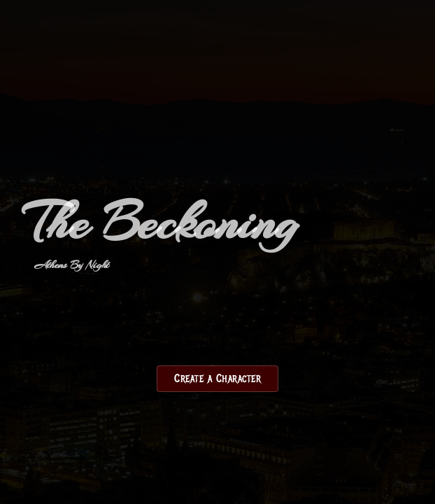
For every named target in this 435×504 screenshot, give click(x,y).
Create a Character (217, 379)
